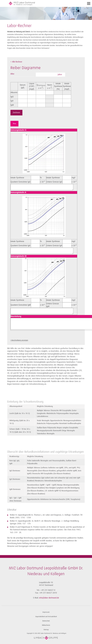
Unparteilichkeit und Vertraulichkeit (46, 617)
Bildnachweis (46, 625)
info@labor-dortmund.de (49, 598)
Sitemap (46, 630)
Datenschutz (46, 621)
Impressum (46, 612)
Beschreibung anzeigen (20, 340)
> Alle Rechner (16, 62)
